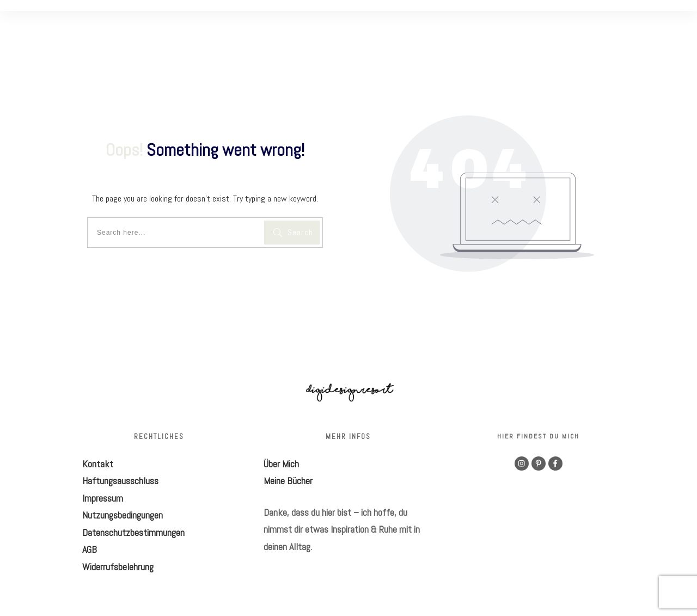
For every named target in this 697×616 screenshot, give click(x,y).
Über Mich (281, 464)
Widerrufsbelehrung (118, 567)
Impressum (103, 498)
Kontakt (98, 464)
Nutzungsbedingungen (123, 515)
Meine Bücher (288, 481)
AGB (90, 549)
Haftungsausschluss (120, 481)
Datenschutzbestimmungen (133, 532)
